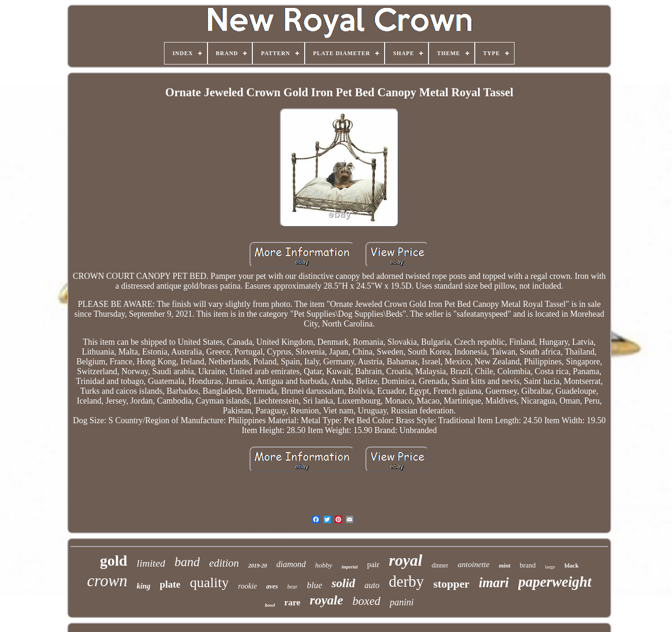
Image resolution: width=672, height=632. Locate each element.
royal (406, 560)
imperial (350, 567)
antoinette (473, 565)
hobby (324, 565)
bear (293, 587)
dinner (440, 565)
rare (292, 602)
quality (209, 582)
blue (315, 585)
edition (224, 563)
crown (107, 581)
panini (402, 602)
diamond (291, 564)
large (550, 567)
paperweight (555, 582)
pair (373, 565)
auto (372, 585)
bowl (270, 605)
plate (170, 584)
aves (272, 586)
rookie (248, 586)
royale (327, 600)
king (144, 586)
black (572, 565)
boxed (366, 601)
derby (406, 582)
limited (151, 563)
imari (493, 582)
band (187, 562)
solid (343, 583)
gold (114, 561)
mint (504, 565)
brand (528, 565)
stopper (451, 584)
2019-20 (257, 566)
